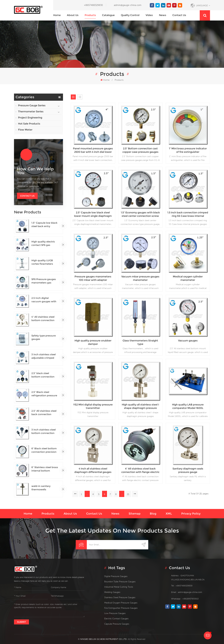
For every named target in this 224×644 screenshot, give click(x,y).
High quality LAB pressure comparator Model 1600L (188, 406)
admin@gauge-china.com (128, 5)
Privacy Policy (191, 514)
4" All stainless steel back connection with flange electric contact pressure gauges (140, 470)
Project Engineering (30, 118)
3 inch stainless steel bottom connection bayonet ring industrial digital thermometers (45, 431)
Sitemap (135, 514)
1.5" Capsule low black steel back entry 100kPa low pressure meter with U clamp (44, 225)
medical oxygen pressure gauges (121, 603)
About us (73, 15)
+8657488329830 (93, 5)
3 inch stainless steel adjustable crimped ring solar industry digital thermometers (44, 356)
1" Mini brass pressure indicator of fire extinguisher (188, 150)
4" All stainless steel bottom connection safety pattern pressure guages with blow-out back (44, 319)
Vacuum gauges (188, 341)
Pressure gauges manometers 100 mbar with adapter (93, 278)
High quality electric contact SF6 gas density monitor (43, 243)
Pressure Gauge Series (32, 105)
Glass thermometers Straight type (140, 342)
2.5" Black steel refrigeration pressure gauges (44, 394)
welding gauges (112, 592)
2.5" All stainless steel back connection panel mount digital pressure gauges (44, 413)
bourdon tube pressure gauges (120, 582)
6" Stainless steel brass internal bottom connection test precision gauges (45, 469)
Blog (153, 514)
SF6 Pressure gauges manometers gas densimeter (44, 281)
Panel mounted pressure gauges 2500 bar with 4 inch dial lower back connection (93, 150)
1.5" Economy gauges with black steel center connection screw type (140, 214)
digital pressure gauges (116, 576)
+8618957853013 (190, 599)
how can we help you (35, 171)
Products (90, 15)
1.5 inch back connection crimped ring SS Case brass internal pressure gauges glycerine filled (188, 214)
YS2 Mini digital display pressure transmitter (93, 406)
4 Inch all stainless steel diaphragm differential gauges (93, 470)
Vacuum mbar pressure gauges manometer (140, 278)
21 (128, 494)
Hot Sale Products (29, 124)
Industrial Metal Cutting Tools (119, 587)
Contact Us (27, 196)
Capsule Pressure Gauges (117, 624)
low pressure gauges (115, 613)
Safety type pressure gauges (44, 337)
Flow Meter (25, 130)
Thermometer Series (31, 112)
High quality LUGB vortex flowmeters (42, 262)
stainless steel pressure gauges (120, 597)
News (163, 15)
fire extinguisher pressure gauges (121, 608)
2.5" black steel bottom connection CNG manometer (43, 375)
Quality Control (130, 15)
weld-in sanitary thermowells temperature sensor (43, 488)
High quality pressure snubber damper (93, 342)
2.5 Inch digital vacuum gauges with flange (44, 300)
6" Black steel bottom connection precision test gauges (44, 450)
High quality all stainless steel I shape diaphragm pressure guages (140, 406)
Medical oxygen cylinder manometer (188, 278)
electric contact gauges (116, 619)
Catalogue (108, 15)
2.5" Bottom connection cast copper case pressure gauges (140, 150)
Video (149, 15)
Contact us (179, 15)
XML (169, 514)
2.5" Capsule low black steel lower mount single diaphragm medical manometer (93, 214)
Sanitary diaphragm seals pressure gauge (188, 470)
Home (57, 15)
